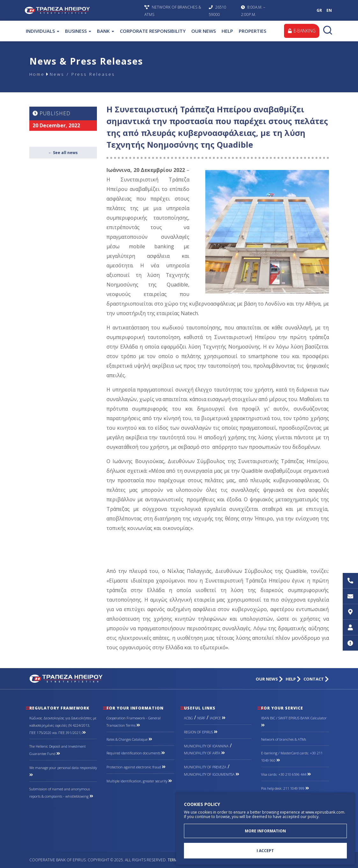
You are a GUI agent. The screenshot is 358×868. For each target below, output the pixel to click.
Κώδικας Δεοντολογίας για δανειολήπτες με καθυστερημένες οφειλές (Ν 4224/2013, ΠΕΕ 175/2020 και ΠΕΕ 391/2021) (63, 725)
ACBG (188, 718)
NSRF (201, 718)
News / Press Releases (84, 74)
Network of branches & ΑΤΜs (284, 739)
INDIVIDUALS (43, 31)
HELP (227, 31)
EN (329, 10)
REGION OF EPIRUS (201, 732)
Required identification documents (136, 753)
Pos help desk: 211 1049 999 (285, 788)
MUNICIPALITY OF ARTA (204, 753)
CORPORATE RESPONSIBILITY (153, 31)
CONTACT (316, 679)
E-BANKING (301, 31)
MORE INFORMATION (265, 831)
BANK (106, 31)
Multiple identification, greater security (139, 781)
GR (319, 10)
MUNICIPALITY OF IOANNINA (206, 746)
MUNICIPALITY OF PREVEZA (205, 767)
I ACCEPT (265, 851)
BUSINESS (78, 31)
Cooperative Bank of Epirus (83, 10)
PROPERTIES (252, 31)
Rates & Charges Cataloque (129, 739)
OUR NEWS (204, 31)
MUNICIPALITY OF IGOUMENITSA (212, 774)
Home (38, 74)
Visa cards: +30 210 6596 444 (286, 774)
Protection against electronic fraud (136, 767)
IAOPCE (218, 718)
